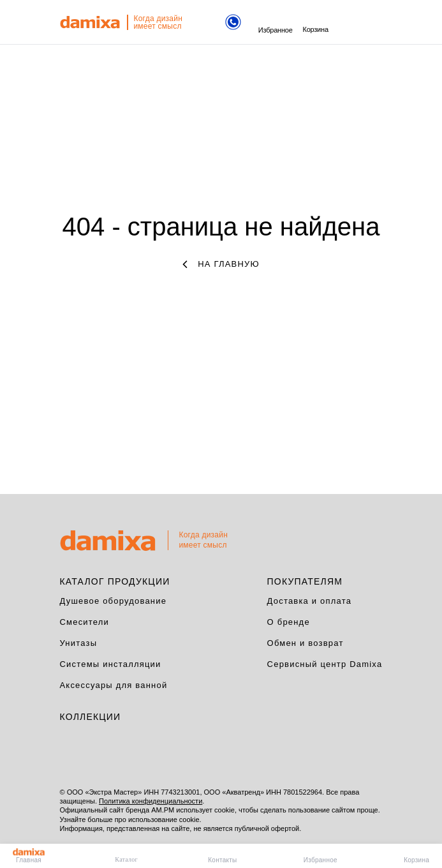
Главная (29, 856)
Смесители (85, 622)
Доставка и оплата (310, 601)
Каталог (126, 859)
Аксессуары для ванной (114, 685)
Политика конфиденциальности (151, 801)
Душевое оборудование (114, 601)
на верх (386, 538)
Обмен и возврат (306, 643)
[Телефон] (233, 23)
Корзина (315, 23)
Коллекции (91, 717)
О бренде (289, 622)
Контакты (222, 860)
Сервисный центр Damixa (325, 664)
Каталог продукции (115, 581)
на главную (221, 264)
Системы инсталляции (111, 664)
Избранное (276, 23)
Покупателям (305, 581)
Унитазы (79, 643)
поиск (370, 22)
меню (346, 23)
